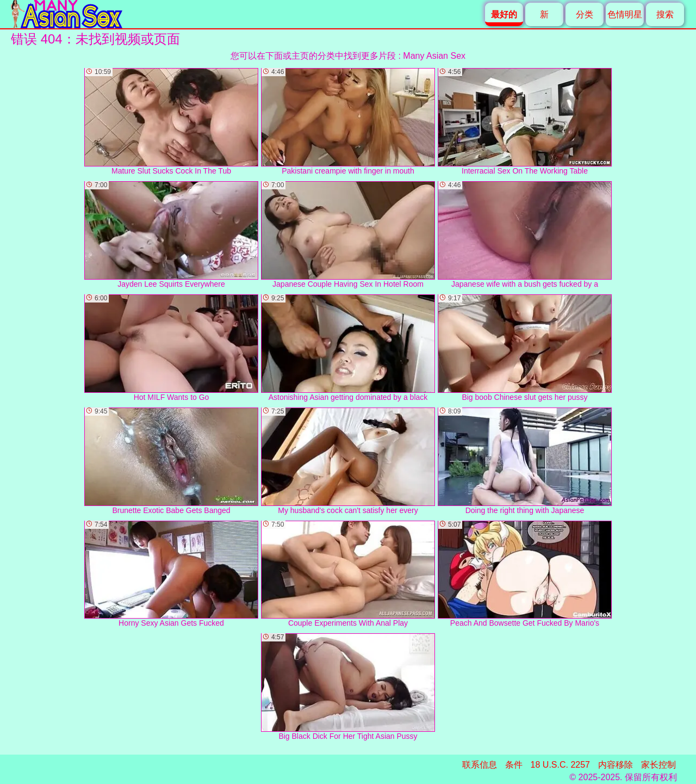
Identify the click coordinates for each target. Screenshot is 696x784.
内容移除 (616, 765)
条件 (514, 765)
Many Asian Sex (434, 56)
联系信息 (480, 765)
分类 (585, 14)
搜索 (665, 14)
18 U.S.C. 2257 (560, 765)
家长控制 (658, 765)
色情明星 (625, 14)
